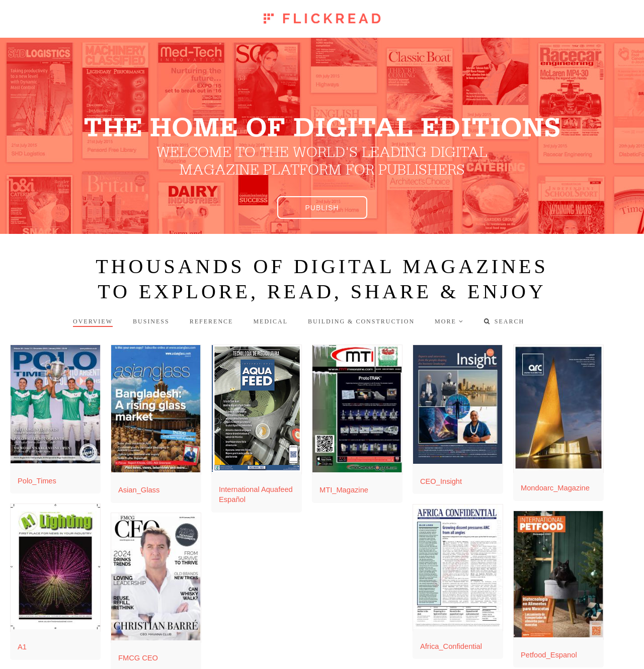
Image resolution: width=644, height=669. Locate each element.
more (446, 321)
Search (504, 321)
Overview (93, 321)
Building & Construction (361, 321)
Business (151, 321)
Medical (270, 321)
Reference (212, 321)
